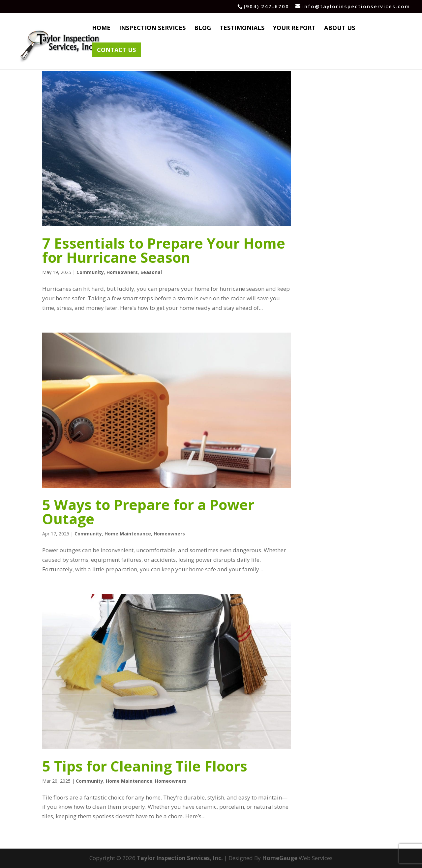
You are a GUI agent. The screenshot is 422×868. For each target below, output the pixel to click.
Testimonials (242, 28)
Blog (203, 28)
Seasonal (151, 272)
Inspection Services (152, 28)
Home (101, 28)
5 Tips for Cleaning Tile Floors (145, 766)
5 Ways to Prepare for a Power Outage (148, 512)
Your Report (294, 28)
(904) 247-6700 (266, 6)
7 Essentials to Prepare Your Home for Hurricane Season (164, 250)
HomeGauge (280, 858)
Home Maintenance (128, 534)
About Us (340, 28)
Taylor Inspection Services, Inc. (180, 858)
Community (90, 272)
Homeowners (122, 272)
